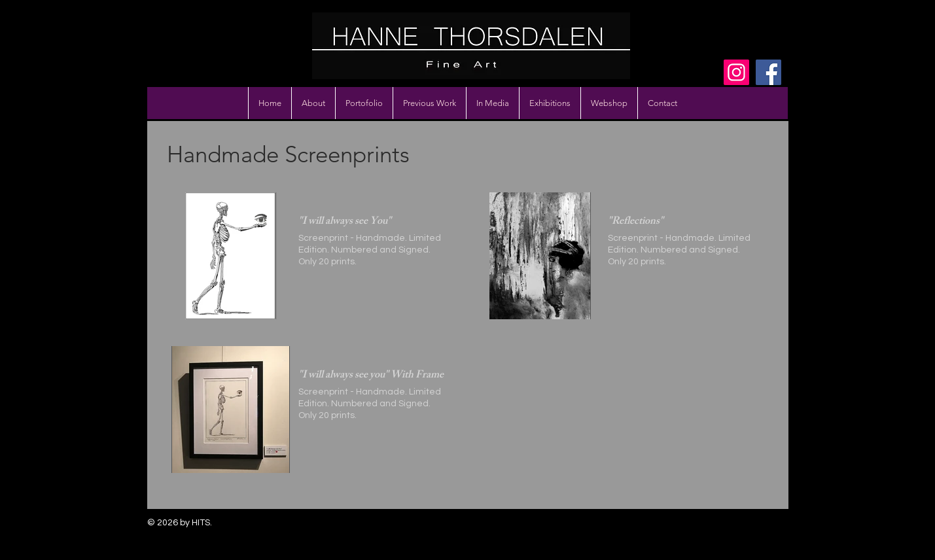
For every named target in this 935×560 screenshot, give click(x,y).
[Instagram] (736, 72)
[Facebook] (768, 72)
